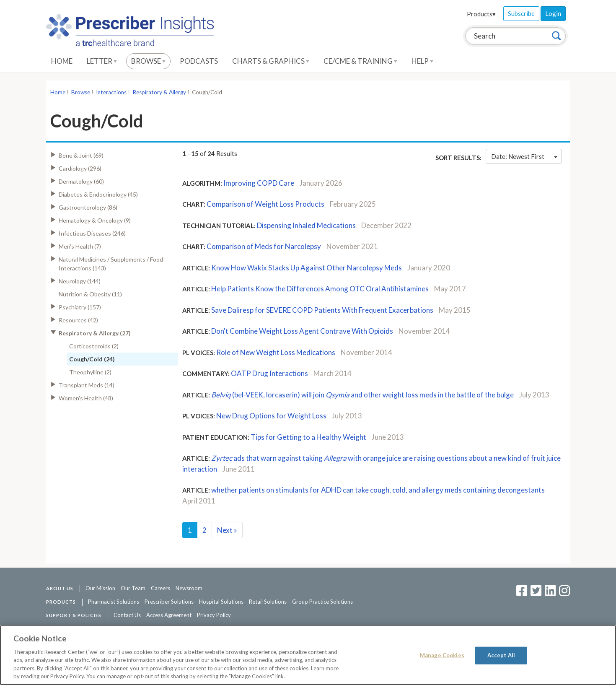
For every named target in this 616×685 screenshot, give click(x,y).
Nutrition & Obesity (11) (90, 294)
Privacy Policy (214, 615)
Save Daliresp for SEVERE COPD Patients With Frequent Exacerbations (322, 310)
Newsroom (189, 588)
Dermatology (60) (81, 181)
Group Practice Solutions (322, 602)
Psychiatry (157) (80, 307)
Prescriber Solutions (169, 602)
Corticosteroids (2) (94, 346)
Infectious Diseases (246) (92, 233)
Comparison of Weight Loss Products (265, 204)
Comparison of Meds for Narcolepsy (264, 246)
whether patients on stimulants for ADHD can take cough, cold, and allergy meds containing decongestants (378, 490)
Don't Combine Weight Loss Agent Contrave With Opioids (302, 331)
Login (553, 13)
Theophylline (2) (90, 372)
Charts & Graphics (271, 61)
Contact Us (127, 615)
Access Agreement (169, 615)
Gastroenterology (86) (88, 207)
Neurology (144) (80, 281)
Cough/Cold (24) (92, 359)
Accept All (501, 655)
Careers (160, 588)
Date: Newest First (524, 156)
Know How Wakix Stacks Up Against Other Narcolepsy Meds (307, 268)
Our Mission (100, 588)
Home (62, 61)
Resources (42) (78, 320)
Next (227, 530)
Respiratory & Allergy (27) (95, 333)
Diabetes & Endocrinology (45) (98, 194)
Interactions (111, 92)
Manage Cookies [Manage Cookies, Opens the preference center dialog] (442, 655)
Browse (148, 61)
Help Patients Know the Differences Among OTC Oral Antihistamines (321, 289)
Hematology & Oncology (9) (95, 220)
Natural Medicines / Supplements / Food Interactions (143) (111, 264)
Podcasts (199, 61)
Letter (102, 61)
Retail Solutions (268, 602)
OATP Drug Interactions (269, 373)
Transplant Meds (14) (87, 385)
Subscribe (521, 13)
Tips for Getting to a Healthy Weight (308, 437)
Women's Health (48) (86, 398)
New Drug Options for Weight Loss (272, 416)
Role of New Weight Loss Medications (276, 352)
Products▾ (481, 14)
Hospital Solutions (221, 602)
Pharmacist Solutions (114, 602)
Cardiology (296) (80, 168)
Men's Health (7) (80, 246)
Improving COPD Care (259, 183)
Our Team (133, 588)
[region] (308, 655)
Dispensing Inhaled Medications (306, 225)
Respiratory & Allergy (159, 92)
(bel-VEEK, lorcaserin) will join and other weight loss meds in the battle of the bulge (362, 395)
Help (422, 61)
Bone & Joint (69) (81, 155)
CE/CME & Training (360, 61)
